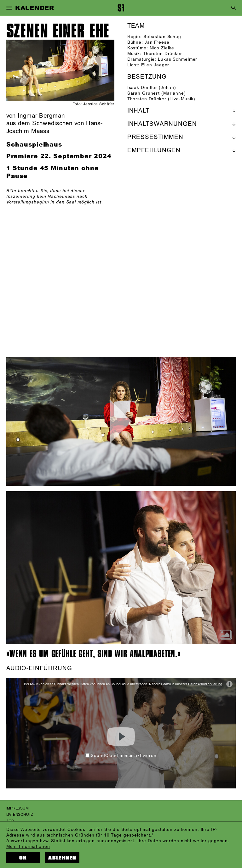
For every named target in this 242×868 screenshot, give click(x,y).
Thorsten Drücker (163, 54)
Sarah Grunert (144, 93)
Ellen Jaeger (155, 65)
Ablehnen (62, 858)
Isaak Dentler (142, 88)
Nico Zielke (162, 48)
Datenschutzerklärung (205, 684)
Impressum (17, 808)
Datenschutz (20, 815)
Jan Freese (157, 42)
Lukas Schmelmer (178, 59)
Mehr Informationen (28, 846)
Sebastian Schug (162, 37)
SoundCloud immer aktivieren (121, 756)
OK (23, 858)
